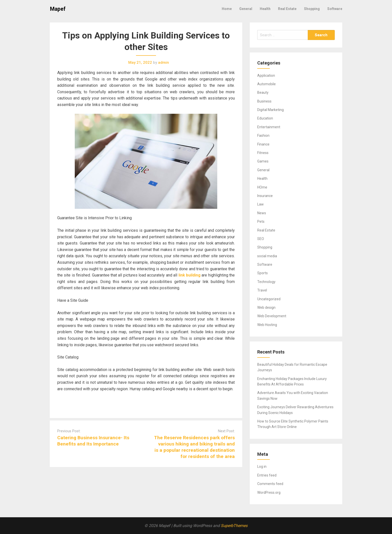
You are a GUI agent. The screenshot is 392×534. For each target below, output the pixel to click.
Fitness (263, 153)
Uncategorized (269, 299)
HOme (262, 187)
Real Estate (287, 9)
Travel (262, 290)
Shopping (312, 9)
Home (227, 9)
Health (265, 9)
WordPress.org (269, 492)
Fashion (263, 135)
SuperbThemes (234, 526)
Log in (262, 466)
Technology (266, 282)
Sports (262, 273)
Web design (266, 307)
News (262, 213)
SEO (261, 239)
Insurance (265, 196)
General (246, 9)
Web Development (272, 316)
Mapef (58, 9)
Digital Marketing (270, 110)
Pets (261, 221)
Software (335, 9)
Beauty (263, 92)
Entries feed (267, 475)
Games (263, 161)
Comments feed (270, 484)
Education (265, 118)
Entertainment (269, 127)
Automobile (266, 84)
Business (264, 101)
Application (266, 75)
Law (260, 204)
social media (267, 256)
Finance (263, 144)
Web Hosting (267, 325)
